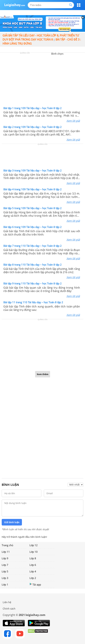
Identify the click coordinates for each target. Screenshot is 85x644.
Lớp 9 (5, 558)
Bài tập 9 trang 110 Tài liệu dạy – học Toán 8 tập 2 (32, 283)
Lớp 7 (5, 565)
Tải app (35, 584)
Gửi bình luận (12, 522)
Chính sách (9, 609)
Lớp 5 (5, 571)
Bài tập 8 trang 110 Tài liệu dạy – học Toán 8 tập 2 (32, 265)
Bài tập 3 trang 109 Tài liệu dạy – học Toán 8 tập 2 (32, 170)
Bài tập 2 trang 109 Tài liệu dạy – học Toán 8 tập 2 (32, 127)
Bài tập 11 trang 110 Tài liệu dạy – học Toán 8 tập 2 (33, 302)
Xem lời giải (73, 121)
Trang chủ (7, 545)
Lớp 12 (34, 545)
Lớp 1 (5, 584)
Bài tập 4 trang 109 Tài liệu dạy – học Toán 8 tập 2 (32, 189)
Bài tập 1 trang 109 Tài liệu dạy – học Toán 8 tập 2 (32, 108)
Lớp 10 (34, 552)
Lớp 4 (33, 571)
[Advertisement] (42, 80)
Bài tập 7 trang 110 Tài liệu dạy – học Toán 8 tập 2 (32, 246)
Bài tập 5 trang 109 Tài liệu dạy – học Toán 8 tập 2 (32, 208)
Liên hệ (7, 602)
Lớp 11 (6, 552)
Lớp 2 (33, 578)
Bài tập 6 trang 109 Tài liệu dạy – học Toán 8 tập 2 (32, 227)
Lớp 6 (33, 565)
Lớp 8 (33, 558)
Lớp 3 (5, 578)
